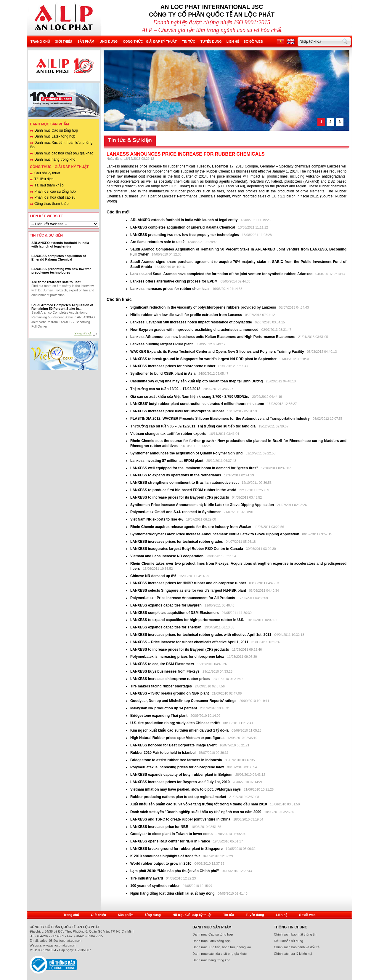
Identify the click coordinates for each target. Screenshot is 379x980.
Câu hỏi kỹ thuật (47, 173)
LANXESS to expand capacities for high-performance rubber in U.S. (187, 620)
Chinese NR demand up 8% (154, 576)
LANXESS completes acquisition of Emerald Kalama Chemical (183, 227)
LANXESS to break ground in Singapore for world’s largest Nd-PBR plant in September (203, 359)
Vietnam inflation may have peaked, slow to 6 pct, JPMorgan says (186, 789)
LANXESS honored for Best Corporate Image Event (174, 745)
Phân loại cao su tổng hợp (55, 191)
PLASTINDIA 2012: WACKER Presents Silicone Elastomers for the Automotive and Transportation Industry (220, 419)
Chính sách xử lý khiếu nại (293, 954)
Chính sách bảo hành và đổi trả (297, 947)
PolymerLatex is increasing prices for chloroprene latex (177, 657)
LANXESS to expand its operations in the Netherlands (176, 475)
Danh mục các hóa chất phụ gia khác (64, 153)
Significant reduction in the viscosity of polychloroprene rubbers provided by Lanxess (204, 307)
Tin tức (189, 42)
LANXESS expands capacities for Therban (166, 627)
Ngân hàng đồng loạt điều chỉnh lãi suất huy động (172, 893)
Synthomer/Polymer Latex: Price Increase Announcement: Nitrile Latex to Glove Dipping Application (215, 534)
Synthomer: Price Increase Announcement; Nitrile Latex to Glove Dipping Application (203, 505)
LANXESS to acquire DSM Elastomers (162, 664)
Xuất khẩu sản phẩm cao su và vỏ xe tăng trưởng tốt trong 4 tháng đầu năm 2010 (199, 804)
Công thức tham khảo (52, 204)
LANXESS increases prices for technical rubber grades (177, 542)
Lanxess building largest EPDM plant (162, 344)
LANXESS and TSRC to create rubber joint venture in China (180, 819)
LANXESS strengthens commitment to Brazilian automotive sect (184, 483)
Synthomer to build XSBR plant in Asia (163, 374)
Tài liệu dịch (44, 179)
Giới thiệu (63, 42)
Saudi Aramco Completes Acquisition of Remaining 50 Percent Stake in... (62, 307)
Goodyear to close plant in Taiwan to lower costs (172, 834)
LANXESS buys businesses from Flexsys (165, 671)
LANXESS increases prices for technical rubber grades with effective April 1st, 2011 (201, 635)
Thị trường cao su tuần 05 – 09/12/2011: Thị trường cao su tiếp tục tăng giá (193, 426)
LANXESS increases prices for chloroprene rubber (173, 366)
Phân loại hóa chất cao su (55, 197)
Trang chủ (40, 42)
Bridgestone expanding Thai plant (159, 716)
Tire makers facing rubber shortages (162, 686)
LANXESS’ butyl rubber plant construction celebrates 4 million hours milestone (198, 404)
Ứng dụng (109, 42)
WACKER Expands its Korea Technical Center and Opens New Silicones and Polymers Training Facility (217, 352)
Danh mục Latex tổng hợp (55, 136)
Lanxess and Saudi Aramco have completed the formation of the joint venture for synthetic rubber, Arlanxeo (222, 274)
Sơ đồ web (253, 42)
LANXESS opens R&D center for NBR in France (171, 841)
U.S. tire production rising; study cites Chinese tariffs (175, 723)
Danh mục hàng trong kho (55, 159)
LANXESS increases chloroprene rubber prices (170, 679)
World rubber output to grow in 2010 (161, 864)
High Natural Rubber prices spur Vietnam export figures (178, 738)
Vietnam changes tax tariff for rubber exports (169, 434)
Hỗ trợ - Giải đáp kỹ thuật (192, 915)
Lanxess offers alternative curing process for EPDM (174, 281)
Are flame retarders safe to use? (157, 242)
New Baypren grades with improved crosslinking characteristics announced (195, 330)
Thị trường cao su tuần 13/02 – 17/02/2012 (165, 389)
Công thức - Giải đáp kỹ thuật (150, 42)
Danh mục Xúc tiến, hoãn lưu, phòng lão (222, 947)
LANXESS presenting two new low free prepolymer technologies (185, 235)
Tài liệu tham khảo (49, 185)
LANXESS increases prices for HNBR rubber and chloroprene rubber (189, 583)
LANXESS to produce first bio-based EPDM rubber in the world (183, 490)
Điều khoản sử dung (289, 941)
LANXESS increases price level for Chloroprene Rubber (178, 411)
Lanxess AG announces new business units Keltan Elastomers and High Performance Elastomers (213, 337)
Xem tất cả (83, 334)
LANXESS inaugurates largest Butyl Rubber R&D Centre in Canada (187, 549)
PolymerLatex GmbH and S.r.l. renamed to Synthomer (175, 512)
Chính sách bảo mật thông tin (295, 934)
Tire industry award (147, 878)
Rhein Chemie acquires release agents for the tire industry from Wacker (191, 527)
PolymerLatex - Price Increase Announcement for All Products (183, 598)
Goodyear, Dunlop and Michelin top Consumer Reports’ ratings (184, 701)
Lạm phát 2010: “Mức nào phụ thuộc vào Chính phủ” (175, 871)
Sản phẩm (86, 42)
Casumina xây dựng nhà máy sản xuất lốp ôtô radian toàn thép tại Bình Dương (197, 381)
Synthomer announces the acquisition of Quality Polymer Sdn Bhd (186, 453)
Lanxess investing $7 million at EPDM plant (167, 461)
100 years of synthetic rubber (155, 886)
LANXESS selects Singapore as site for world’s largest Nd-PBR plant (188, 590)
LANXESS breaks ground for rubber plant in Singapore (177, 849)
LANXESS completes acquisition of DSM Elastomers (175, 613)
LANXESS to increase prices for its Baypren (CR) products (180, 497)
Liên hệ (233, 42)
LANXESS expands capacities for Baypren (166, 605)
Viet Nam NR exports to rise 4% (157, 519)
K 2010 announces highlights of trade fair (165, 856)
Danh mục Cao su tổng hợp (56, 130)
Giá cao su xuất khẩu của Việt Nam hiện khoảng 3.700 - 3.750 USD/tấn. (190, 397)
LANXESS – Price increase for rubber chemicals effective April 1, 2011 (189, 642)
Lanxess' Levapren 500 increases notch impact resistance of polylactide (192, 322)
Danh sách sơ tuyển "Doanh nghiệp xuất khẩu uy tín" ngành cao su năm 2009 (196, 812)
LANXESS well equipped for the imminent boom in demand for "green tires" (194, 468)
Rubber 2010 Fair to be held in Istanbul (163, 753)
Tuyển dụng (211, 42)
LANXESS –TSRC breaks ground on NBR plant (170, 693)
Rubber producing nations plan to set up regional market (179, 797)
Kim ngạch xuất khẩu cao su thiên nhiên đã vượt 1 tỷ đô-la (180, 730)
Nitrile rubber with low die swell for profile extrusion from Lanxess (187, 315)
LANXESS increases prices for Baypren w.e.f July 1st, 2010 (180, 782)
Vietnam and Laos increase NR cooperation (167, 556)
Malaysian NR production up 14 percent (164, 708)
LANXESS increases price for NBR (160, 827)
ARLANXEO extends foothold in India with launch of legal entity (184, 220)
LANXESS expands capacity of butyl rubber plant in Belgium (181, 775)
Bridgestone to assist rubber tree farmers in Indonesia (177, 760)
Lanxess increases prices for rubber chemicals (170, 289)
